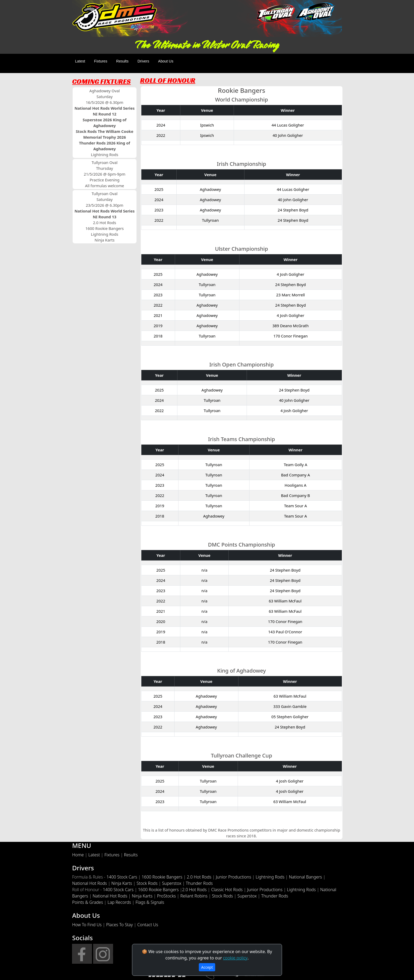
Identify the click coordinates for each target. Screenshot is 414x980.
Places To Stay (119, 925)
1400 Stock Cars (122, 877)
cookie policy (235, 958)
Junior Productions (234, 877)
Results (122, 61)
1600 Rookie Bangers (162, 877)
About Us (166, 61)
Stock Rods (147, 883)
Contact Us (148, 925)
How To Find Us (87, 925)
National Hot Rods (90, 883)
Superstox (172, 883)
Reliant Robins (194, 896)
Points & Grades (88, 902)
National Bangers (305, 877)
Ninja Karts (122, 883)
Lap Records (119, 902)
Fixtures (101, 61)
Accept (207, 967)
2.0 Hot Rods (199, 877)
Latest (80, 61)
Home (78, 855)
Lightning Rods (270, 877)
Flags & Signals (150, 902)
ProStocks (166, 896)
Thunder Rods (199, 883)
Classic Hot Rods (227, 890)
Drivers (143, 61)
